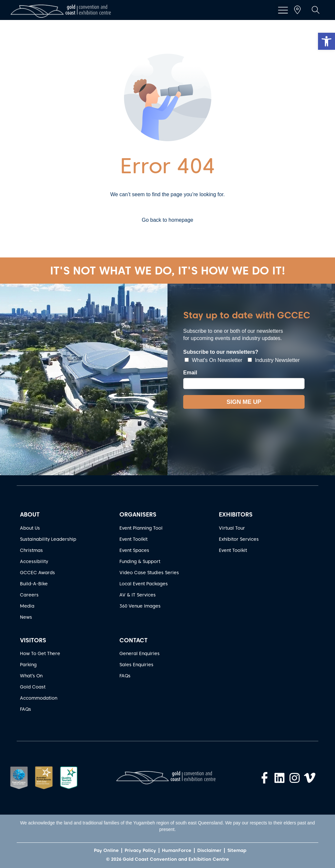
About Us (30, 528)
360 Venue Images (140, 606)
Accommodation (39, 698)
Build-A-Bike (34, 584)
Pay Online (106, 850)
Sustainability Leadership (48, 539)
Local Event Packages (144, 584)
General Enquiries (140, 653)
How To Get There (40, 653)
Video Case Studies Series (149, 573)
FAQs (26, 709)
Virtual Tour (232, 528)
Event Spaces (134, 550)
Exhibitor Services (239, 539)
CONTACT (133, 640)
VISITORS (33, 640)
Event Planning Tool (141, 528)
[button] (326, 41)
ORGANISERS (138, 514)
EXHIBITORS (236, 514)
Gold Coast (33, 687)
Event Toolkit (133, 539)
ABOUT (30, 514)
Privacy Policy (140, 850)
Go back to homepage (167, 220)
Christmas (31, 550)
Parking (28, 665)
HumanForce (177, 850)
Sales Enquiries (136, 665)
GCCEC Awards (37, 573)
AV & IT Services (138, 595)
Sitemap (237, 850)
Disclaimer (209, 850)
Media (27, 606)
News (26, 617)
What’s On (31, 676)
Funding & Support (140, 561)
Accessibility (34, 561)
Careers (29, 595)
